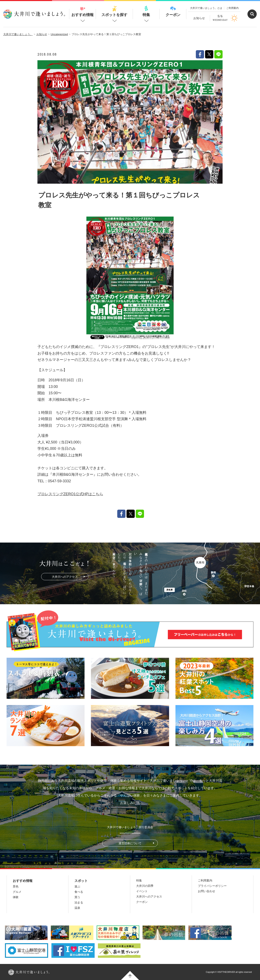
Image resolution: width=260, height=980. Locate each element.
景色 (16, 886)
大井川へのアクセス (65, 577)
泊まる (79, 902)
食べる (79, 892)
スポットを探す (114, 11)
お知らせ (199, 18)
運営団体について (130, 843)
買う (77, 897)
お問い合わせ (207, 891)
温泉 (77, 908)
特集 (146, 11)
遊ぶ (77, 886)
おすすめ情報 (82, 11)
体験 (16, 897)
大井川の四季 (145, 886)
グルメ (17, 892)
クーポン (173, 11)
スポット (81, 881)
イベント (142, 891)
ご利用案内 (232, 8)
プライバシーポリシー (212, 886)
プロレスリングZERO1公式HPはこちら (70, 494)
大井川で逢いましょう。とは (206, 8)
